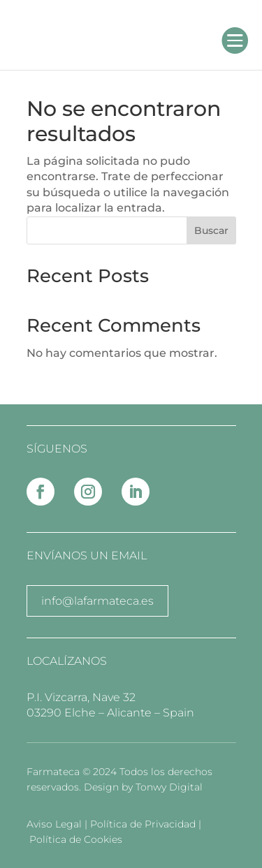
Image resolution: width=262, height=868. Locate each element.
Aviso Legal (56, 824)
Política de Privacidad (144, 824)
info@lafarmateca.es (97, 601)
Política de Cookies (76, 839)
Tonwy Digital (169, 787)
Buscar (211, 230)
